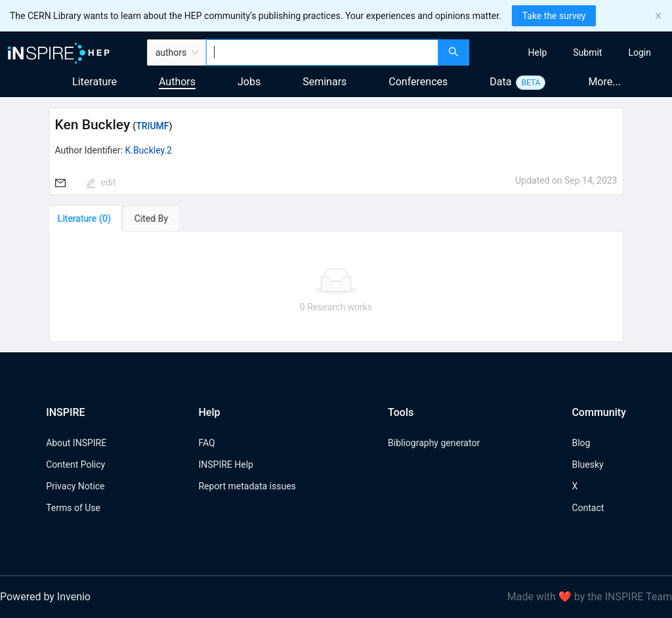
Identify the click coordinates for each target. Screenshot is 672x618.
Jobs (249, 82)
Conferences (418, 82)
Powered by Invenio (45, 597)
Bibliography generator (434, 443)
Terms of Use (73, 508)
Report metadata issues (247, 486)
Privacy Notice (75, 486)
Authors (177, 82)
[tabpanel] (336, 287)
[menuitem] (538, 52)
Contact (588, 508)
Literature (94, 82)
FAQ (206, 443)
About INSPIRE (76, 443)
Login (640, 52)
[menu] (572, 52)
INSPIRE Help (225, 464)
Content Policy (75, 464)
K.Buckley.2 (148, 150)
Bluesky (587, 464)
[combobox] (322, 52)
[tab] (87, 218)
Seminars (325, 82)
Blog (581, 443)
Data (500, 82)
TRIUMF (152, 126)
